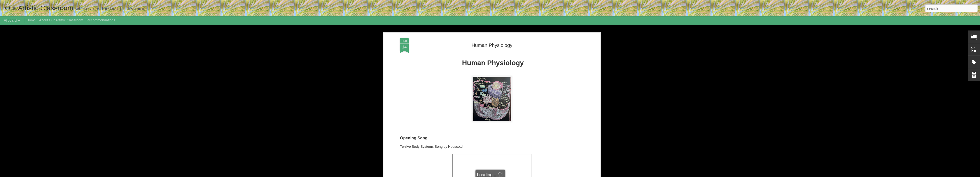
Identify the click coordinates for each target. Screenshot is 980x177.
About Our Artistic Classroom (61, 20)
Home (31, 20)
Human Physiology (492, 45)
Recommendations (101, 20)
